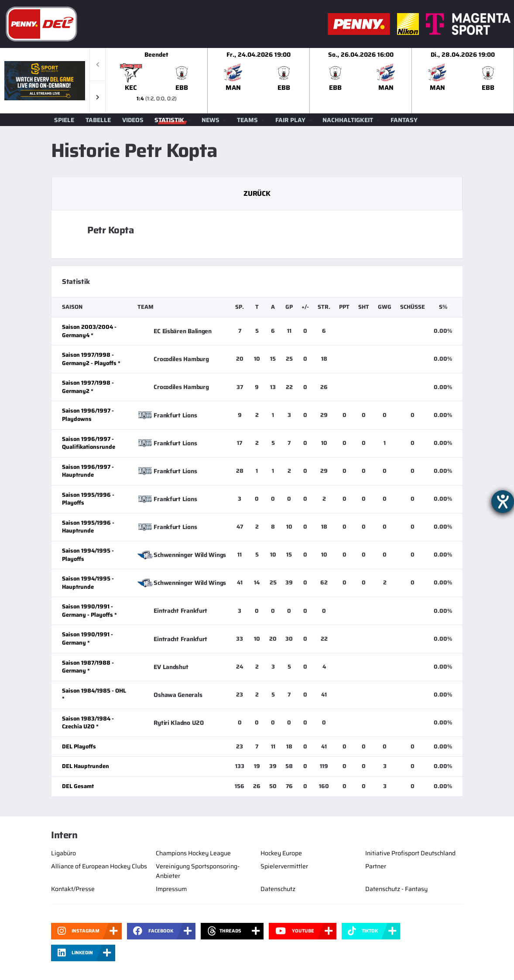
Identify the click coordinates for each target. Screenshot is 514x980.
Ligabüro (63, 853)
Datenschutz (278, 889)
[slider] (310, 81)
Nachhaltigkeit (348, 120)
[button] (98, 97)
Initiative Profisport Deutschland (410, 853)
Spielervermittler (284, 866)
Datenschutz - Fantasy (396, 889)
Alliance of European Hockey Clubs (99, 866)
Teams (247, 120)
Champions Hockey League (193, 853)
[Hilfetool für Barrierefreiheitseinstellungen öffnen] (503, 502)
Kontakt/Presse (73, 889)
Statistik (169, 120)
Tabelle (98, 120)
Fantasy (404, 120)
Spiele (64, 120)
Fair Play (290, 120)
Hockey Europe (281, 853)
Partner (376, 866)
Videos (133, 120)
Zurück (257, 193)
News (211, 120)
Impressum (171, 889)
